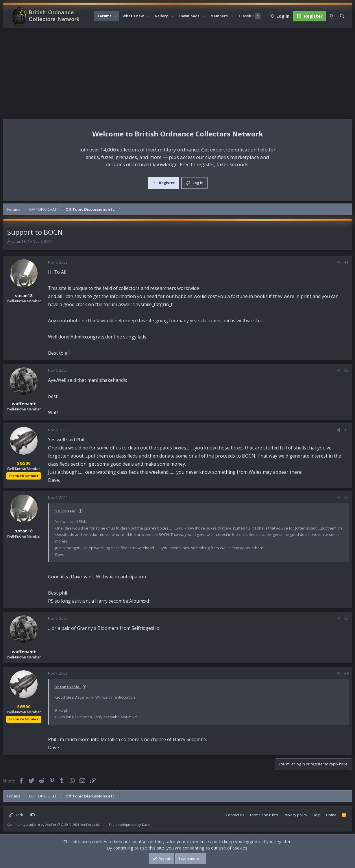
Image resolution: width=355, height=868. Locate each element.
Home (331, 815)
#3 (346, 430)
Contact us (235, 815)
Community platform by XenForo (54, 824)
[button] (116, 16)
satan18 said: (68, 687)
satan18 (18, 241)
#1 (346, 262)
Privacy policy (295, 815)
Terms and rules (264, 815)
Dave (146, 824)
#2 (346, 370)
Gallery (161, 16)
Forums (105, 16)
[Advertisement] (177, 71)
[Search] (342, 16)
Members (219, 16)
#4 (346, 498)
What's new (133, 16)
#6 (346, 673)
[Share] (339, 262)
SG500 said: (66, 511)
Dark (16, 815)
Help (317, 815)
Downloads (189, 16)
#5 (346, 618)
